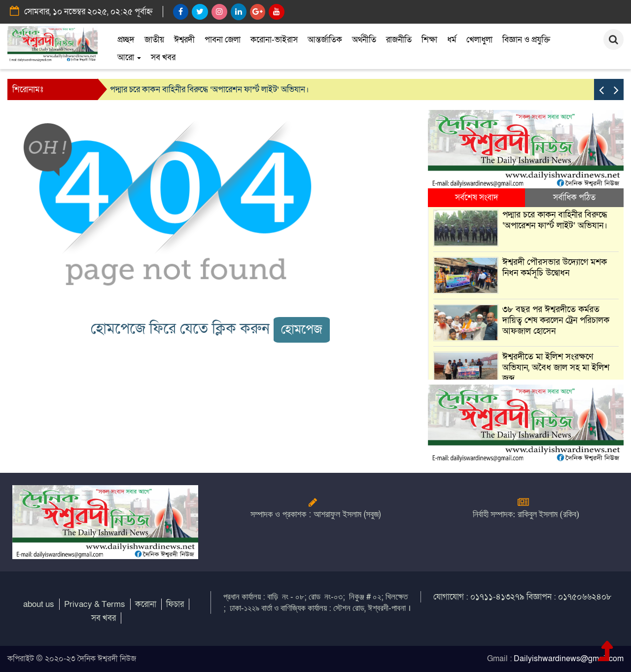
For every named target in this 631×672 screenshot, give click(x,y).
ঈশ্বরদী (184, 40)
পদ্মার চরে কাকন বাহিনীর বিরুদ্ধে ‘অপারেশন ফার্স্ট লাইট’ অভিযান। (210, 89)
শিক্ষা (429, 40)
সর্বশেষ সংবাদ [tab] (477, 197)
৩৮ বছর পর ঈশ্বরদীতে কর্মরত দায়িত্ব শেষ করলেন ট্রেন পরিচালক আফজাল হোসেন (556, 320)
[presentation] (601, 89)
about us (39, 604)
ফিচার (175, 604)
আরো (129, 57)
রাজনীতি (399, 40)
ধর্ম (452, 40)
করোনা (146, 604)
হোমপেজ (302, 330)
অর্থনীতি (364, 40)
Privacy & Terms (95, 604)
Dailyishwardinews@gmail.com (569, 659)
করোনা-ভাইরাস (274, 40)
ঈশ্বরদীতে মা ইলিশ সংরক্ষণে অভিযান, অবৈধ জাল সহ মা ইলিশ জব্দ (556, 368)
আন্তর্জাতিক (325, 40)
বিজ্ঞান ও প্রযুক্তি (526, 40)
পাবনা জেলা (223, 40)
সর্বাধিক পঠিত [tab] (574, 197)
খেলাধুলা (479, 40)
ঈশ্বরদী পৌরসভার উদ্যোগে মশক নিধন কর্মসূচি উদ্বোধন (555, 267)
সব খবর (163, 57)
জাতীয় (154, 40)
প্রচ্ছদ (126, 40)
